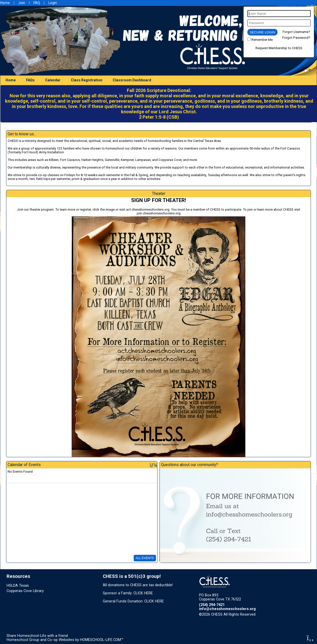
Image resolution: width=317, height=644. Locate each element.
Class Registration (87, 80)
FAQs (30, 80)
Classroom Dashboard (132, 80)
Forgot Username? (296, 32)
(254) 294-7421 (212, 605)
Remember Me (262, 40)
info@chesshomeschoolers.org (227, 609)
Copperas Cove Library (25, 591)
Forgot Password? (296, 38)
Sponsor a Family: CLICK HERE (128, 593)
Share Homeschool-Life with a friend (37, 636)
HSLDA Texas (18, 585)
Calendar (53, 80)
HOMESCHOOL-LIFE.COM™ (102, 640)
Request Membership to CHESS (279, 48)
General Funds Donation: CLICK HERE (133, 601)
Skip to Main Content (278, 614)
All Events (145, 558)
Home (11, 80)
